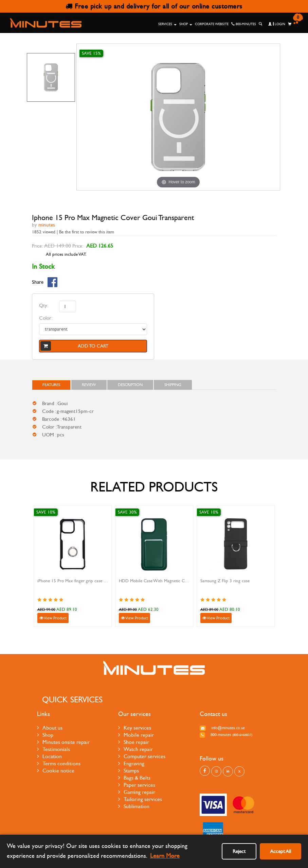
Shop (186, 24)
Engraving (131, 763)
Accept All (280, 851)
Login (277, 24)
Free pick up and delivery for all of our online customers (154, 6)
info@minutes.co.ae (222, 728)
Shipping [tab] (173, 385)
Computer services (142, 756)
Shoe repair (134, 742)
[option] (51, 77)
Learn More (165, 856)
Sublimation (134, 806)
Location (49, 756)
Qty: (44, 305)
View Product (53, 618)
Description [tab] (130, 385)
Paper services (137, 785)
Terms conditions (59, 763)
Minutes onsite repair (63, 742)
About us (50, 728)
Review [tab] (89, 385)
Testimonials (53, 749)
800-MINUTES (244, 24)
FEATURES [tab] (51, 385)
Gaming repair (137, 792)
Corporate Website (212, 24)
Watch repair (135, 749)
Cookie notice (56, 771)
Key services (135, 728)
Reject (239, 851)
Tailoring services (140, 799)
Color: (46, 318)
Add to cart (74, 346)
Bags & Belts (134, 778)
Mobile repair (136, 735)
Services (167, 24)
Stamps (129, 771)
